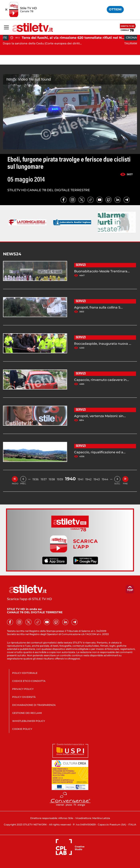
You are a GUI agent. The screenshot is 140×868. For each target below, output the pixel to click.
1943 (97, 479)
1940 (70, 479)
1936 (36, 479)
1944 (105, 479)
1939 (60, 479)
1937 (44, 479)
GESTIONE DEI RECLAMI (27, 713)
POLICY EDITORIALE (25, 673)
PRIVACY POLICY (23, 689)
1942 (88, 479)
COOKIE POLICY (22, 729)
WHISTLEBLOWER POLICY (29, 721)
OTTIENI (115, 9)
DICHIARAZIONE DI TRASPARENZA (34, 705)
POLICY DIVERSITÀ (24, 697)
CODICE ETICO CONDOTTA (29, 681)
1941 (81, 479)
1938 (52, 479)
